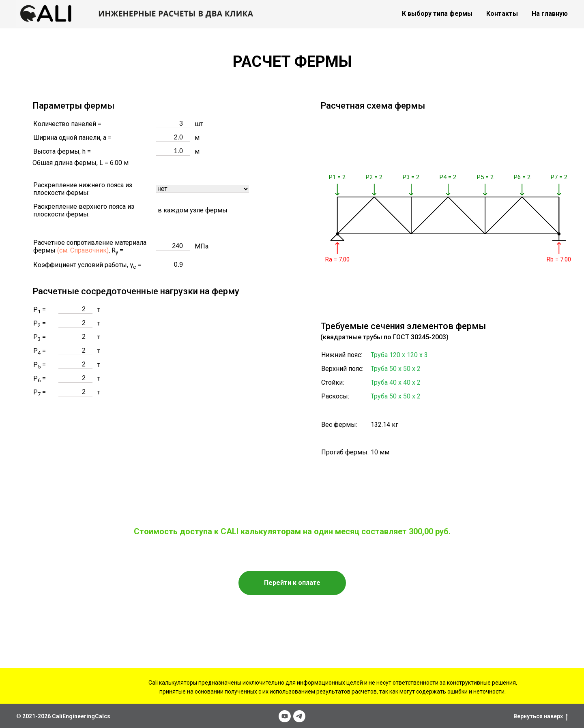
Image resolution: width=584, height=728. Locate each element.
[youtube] (285, 716)
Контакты (502, 14)
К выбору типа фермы (437, 14)
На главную (550, 14)
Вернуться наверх (541, 717)
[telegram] (299, 716)
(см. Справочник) (83, 250)
